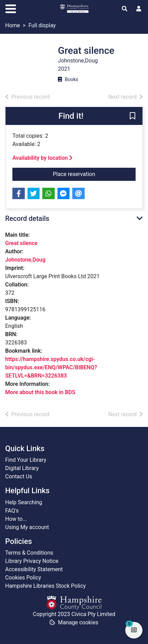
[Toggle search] (125, 9)
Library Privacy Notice (32, 561)
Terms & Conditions (29, 553)
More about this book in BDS (40, 392)
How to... (16, 519)
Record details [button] (27, 218)
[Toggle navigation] (11, 8)
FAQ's (12, 511)
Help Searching (24, 502)
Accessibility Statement (34, 569)
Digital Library (22, 468)
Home (13, 25)
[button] (133, 116)
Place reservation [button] (94, 174)
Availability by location (43, 158)
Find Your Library (26, 460)
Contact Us (19, 476)
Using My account (27, 527)
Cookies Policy (23, 578)
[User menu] (139, 9)
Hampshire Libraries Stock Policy (45, 586)
